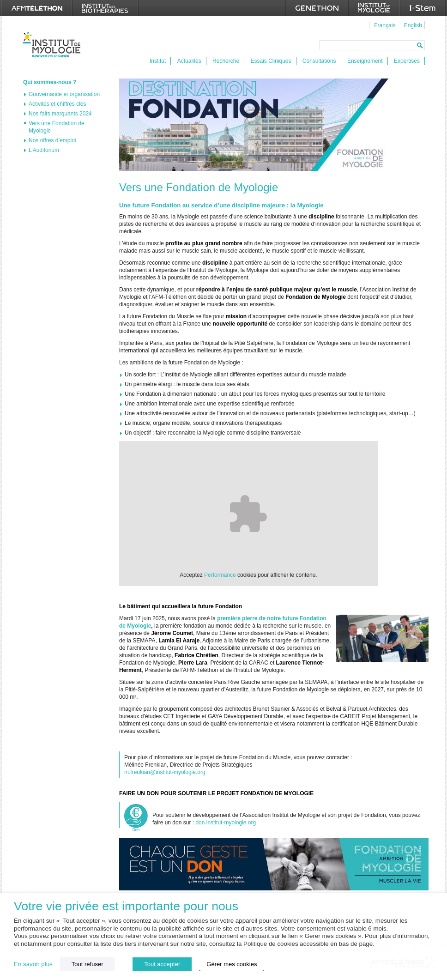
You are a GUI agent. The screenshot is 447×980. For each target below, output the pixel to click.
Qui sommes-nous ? (50, 82)
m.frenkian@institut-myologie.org (165, 772)
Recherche (226, 61)
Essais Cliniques (271, 61)
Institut (158, 61)
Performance (220, 575)
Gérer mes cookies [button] (232, 964)
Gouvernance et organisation (64, 94)
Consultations (319, 61)
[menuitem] (384, 25)
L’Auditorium (44, 150)
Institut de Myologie (54, 45)
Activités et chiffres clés (57, 104)
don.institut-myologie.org (226, 823)
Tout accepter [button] (162, 964)
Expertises (407, 61)
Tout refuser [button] (88, 964)
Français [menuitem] (385, 25)
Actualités (189, 61)
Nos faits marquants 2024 (60, 114)
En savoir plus (33, 964)
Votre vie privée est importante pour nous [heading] (126, 906)
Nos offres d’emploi (52, 140)
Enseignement (365, 61)
